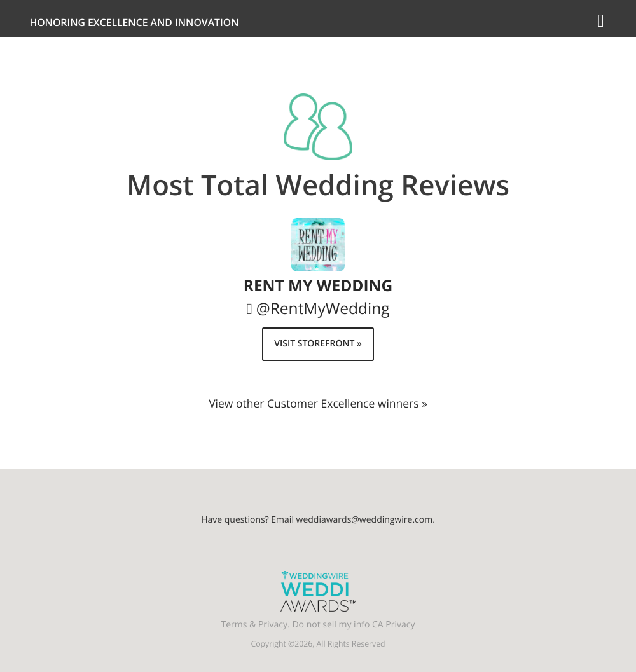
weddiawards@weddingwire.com (365, 520)
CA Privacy (393, 625)
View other (318, 404)
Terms (234, 625)
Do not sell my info (331, 625)
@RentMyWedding (323, 309)
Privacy (273, 625)
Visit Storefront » (318, 344)
